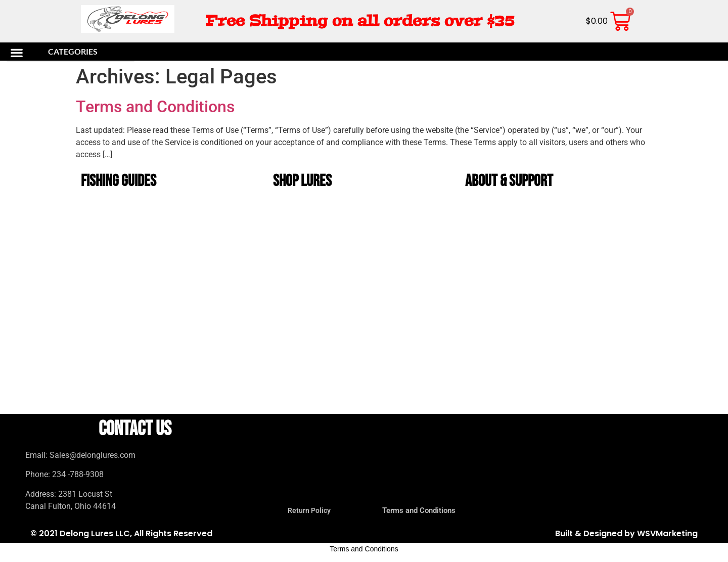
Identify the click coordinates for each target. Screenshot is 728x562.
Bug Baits (294, 304)
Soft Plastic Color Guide (120, 234)
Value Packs (297, 397)
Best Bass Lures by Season (122, 211)
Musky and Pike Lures (309, 327)
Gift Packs (295, 374)
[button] (71, 52)
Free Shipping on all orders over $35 (360, 21)
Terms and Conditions (155, 107)
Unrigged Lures (301, 281)
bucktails (295, 234)
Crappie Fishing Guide (116, 281)
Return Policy (492, 234)
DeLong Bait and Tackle (310, 257)
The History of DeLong (501, 211)
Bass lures (296, 211)
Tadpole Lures (300, 350)
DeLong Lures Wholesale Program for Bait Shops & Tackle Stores (552, 281)
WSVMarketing (667, 533)
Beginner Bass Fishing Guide (123, 257)
